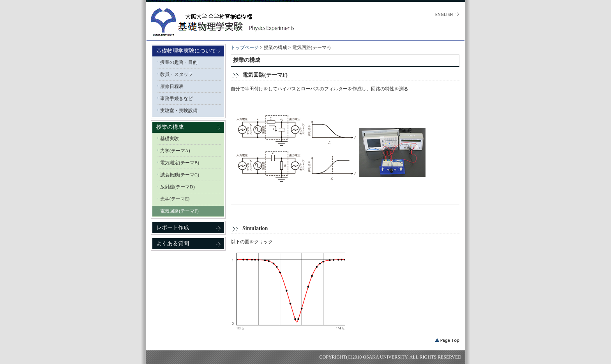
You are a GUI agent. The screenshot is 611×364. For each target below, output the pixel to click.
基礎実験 (170, 139)
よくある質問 (173, 244)
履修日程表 (172, 86)
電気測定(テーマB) (180, 163)
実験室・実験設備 (179, 111)
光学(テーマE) (175, 199)
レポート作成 (173, 228)
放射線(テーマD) (177, 187)
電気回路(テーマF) (179, 211)
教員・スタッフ (177, 74)
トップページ (245, 47)
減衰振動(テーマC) (180, 175)
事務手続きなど (177, 98)
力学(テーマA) (175, 151)
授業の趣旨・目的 (179, 62)
